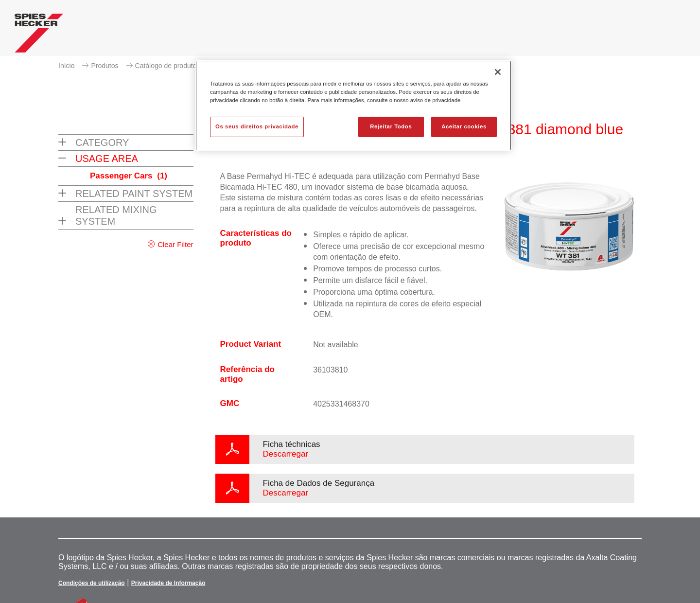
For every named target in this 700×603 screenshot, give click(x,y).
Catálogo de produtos (168, 66)
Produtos (105, 66)
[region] (353, 106)
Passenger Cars (129, 176)
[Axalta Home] (39, 35)
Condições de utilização (92, 583)
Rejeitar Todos (391, 126)
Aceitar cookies (464, 126)
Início (66, 66)
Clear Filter (175, 244)
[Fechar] (498, 72)
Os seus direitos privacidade (257, 126)
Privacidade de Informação (168, 583)
